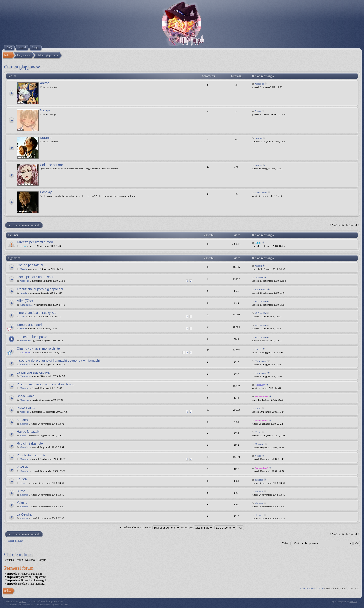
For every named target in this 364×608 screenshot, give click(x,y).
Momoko (259, 84)
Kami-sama (261, 289)
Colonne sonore (51, 165)
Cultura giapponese (22, 67)
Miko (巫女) (25, 301)
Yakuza (22, 503)
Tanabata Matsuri (29, 325)
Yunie (23, 328)
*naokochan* (262, 397)
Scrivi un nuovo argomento (24, 225)
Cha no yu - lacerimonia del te (38, 348)
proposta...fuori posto (32, 337)
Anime (45, 83)
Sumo (21, 491)
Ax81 (23, 316)
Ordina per (197, 527)
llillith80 (259, 277)
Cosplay (46, 192)
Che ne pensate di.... (32, 265)
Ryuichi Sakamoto (30, 443)
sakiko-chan (261, 192)
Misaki (23, 269)
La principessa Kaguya (33, 372)
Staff (303, 588)
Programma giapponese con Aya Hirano (45, 384)
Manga (45, 110)
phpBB (22, 601)
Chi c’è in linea (18, 554)
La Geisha (24, 514)
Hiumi (23, 246)
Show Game (26, 396)
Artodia (354, 601)
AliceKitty (27, 352)
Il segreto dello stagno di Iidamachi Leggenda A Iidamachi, (59, 361)
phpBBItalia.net (35, 605)
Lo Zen (22, 479)
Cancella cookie (315, 588)
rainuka (258, 138)
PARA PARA (26, 408)
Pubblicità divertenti (31, 455)
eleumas (24, 424)
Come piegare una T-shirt (35, 277)
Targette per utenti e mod (35, 242)
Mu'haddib (260, 301)
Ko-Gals (23, 467)
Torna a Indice (15, 541)
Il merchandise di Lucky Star (37, 313)
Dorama (46, 138)
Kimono (22, 420)
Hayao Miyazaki (28, 432)
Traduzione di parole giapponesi (40, 289)
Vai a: (285, 543)
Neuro (258, 111)
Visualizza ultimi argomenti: (150, 527)
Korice (258, 349)
